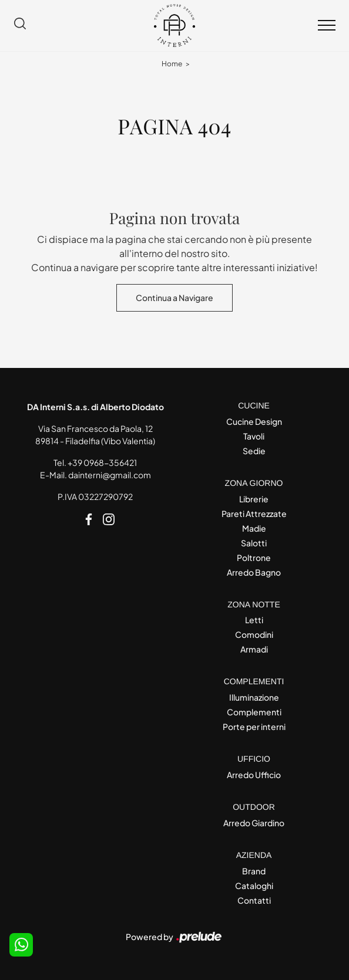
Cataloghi (254, 886)
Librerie (254, 499)
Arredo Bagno (254, 572)
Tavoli (254, 436)
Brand (254, 871)
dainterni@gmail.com (110, 475)
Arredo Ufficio (254, 775)
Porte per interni (254, 726)
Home (172, 64)
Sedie (254, 451)
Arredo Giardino (254, 823)
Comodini (254, 634)
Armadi (254, 649)
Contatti (254, 900)
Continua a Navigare (174, 298)
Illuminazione (254, 697)
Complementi (254, 712)
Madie (254, 528)
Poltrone (254, 557)
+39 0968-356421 (102, 462)
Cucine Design (254, 421)
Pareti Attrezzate (254, 513)
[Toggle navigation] (327, 26)
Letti (254, 620)
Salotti (254, 543)
